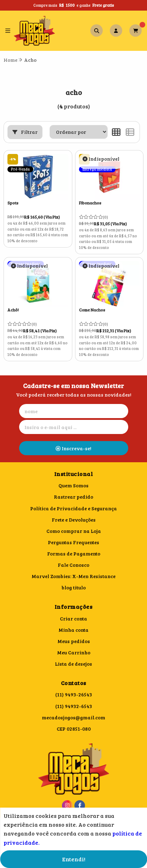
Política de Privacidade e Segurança (73, 508)
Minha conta (73, 630)
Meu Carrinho (74, 652)
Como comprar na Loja (74, 531)
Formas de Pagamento (74, 554)
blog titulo (74, 587)
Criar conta (73, 619)
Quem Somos (73, 485)
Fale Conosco (73, 565)
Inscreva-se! (73, 448)
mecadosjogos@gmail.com (73, 717)
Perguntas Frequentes (73, 542)
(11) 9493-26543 (74, 694)
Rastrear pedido (73, 497)
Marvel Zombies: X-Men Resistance (73, 576)
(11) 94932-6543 (74, 706)
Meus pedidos (74, 641)
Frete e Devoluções (74, 520)
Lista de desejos (73, 664)
